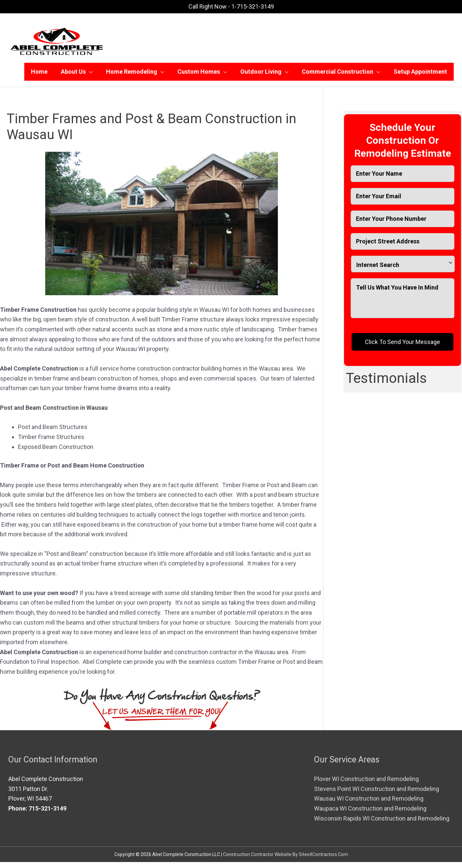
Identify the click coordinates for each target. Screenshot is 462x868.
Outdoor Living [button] (261, 75)
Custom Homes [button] (199, 75)
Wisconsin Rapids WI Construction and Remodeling (382, 824)
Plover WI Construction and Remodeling (366, 785)
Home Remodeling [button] (132, 75)
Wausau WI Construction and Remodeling (369, 804)
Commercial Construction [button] (338, 75)
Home (39, 75)
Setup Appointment (420, 75)
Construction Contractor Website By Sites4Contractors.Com (286, 860)
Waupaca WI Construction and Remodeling (370, 814)
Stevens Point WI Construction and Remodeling (377, 795)
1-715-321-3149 (253, 6)
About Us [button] (73, 75)
